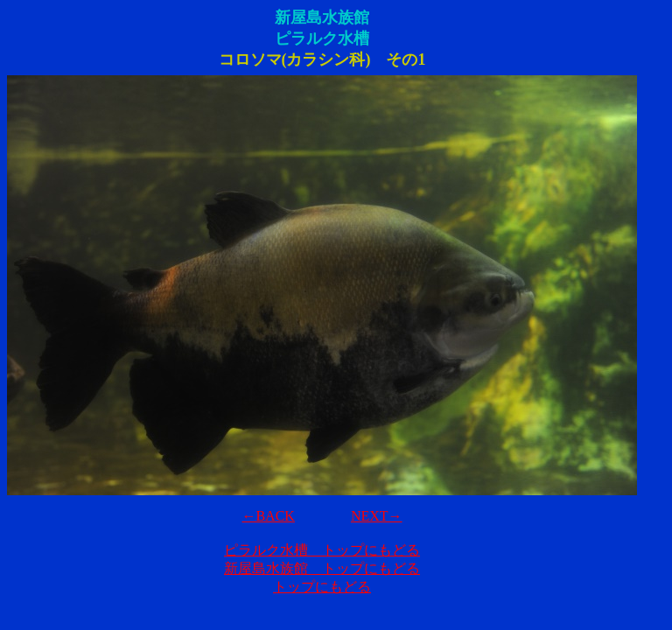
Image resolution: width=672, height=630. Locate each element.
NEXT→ (377, 516)
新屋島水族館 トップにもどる (322, 568)
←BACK (268, 516)
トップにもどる (322, 587)
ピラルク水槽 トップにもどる (322, 550)
